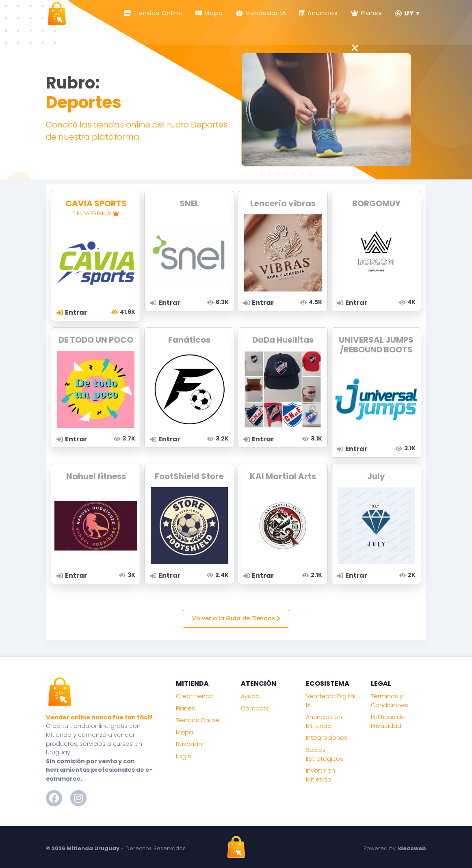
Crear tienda (195, 696)
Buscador (190, 744)
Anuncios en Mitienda (324, 721)
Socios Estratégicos (325, 754)
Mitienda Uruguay (93, 848)
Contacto (255, 708)
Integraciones (327, 738)
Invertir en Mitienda (320, 775)
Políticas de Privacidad (388, 721)
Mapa (213, 13)
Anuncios (322, 13)
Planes (370, 13)
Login (184, 756)
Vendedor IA (265, 13)
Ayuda (250, 696)
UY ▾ (407, 13)
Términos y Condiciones (390, 701)
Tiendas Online (157, 13)
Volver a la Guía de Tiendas (236, 618)
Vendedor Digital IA (331, 701)
